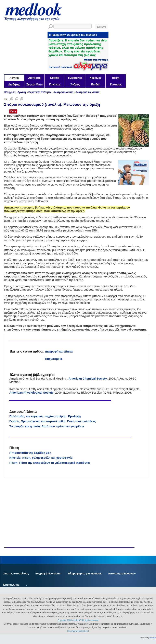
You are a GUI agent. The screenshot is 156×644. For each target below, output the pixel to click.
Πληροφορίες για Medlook (85, 574)
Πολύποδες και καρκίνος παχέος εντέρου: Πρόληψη (45, 416)
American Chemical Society (88, 379)
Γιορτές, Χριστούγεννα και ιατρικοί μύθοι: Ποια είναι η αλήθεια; (53, 421)
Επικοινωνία (11, 585)
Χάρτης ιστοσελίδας (16, 574)
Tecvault (153, 638)
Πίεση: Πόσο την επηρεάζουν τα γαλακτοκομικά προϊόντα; (50, 463)
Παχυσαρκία (53, 359)
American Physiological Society (31, 393)
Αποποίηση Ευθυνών (122, 574)
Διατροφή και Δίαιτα (59, 351)
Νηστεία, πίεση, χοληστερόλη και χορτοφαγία (41, 458)
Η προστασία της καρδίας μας (30, 453)
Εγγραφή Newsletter (48, 574)
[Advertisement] (35, 492)
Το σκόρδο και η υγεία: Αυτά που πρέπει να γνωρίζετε (47, 426)
